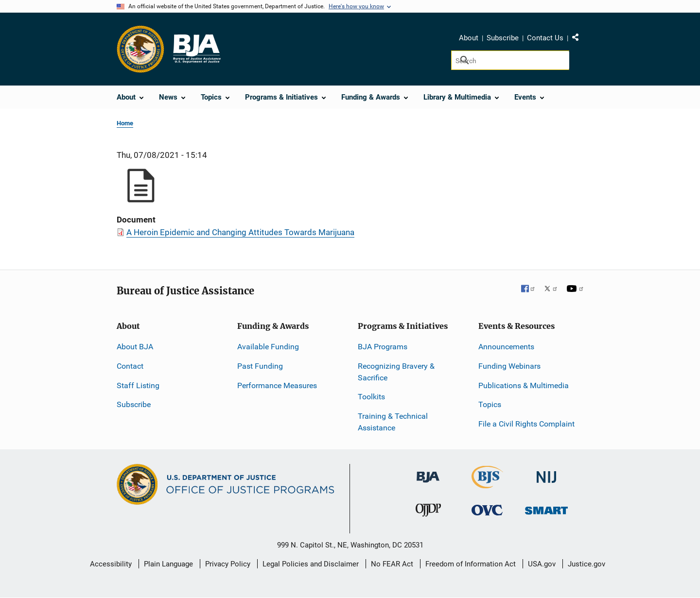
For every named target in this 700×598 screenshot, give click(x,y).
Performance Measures (277, 385)
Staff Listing (138, 385)
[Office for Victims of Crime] (487, 510)
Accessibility (111, 564)
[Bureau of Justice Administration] (428, 472)
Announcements (506, 347)
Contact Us (545, 38)
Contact (130, 366)
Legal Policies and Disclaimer (311, 564)
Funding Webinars (509, 366)
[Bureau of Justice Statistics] (487, 484)
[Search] (510, 60)
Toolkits (371, 397)
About (469, 38)
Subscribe (503, 38)
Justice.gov (586, 564)
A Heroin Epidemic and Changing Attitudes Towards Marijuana (240, 232)
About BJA (135, 347)
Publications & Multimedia (524, 385)
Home (125, 123)
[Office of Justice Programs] (140, 49)
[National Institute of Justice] (546, 473)
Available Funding (268, 347)
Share (579, 39)
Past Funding (260, 366)
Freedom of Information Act (471, 564)
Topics (490, 404)
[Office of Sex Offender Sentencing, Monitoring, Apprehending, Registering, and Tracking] (546, 508)
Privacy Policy (228, 564)
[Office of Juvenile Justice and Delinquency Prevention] (428, 512)
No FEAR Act (392, 564)
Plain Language (168, 564)
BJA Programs (383, 347)
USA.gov (542, 564)
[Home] (196, 49)
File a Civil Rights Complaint (526, 424)
